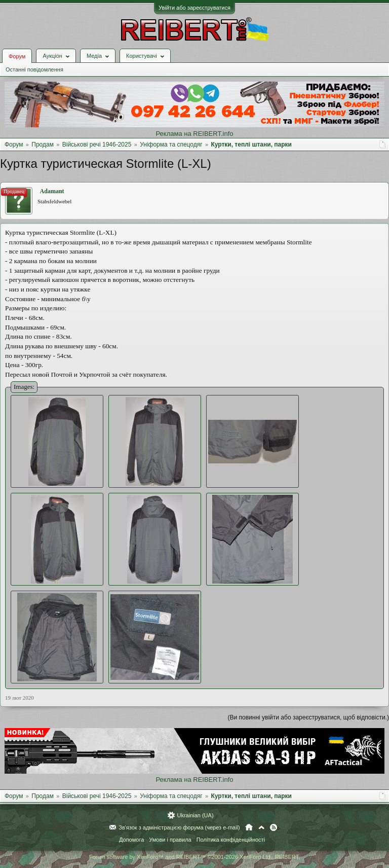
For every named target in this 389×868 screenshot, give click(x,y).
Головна (249, 827)
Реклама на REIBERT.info (194, 134)
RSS (274, 827)
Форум (17, 56)
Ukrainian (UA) (195, 815)
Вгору (261, 827)
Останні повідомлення (34, 69)
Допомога (131, 840)
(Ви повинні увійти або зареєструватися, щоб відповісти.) (308, 717)
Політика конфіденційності (231, 840)
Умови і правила (170, 840)
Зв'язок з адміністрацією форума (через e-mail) (179, 827)
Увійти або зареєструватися (194, 8)
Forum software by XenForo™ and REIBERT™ (194, 857)
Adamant (52, 191)
